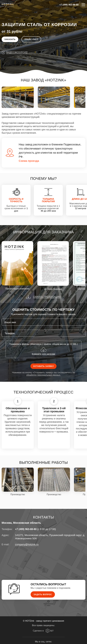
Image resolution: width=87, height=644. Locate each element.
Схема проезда (29, 161)
